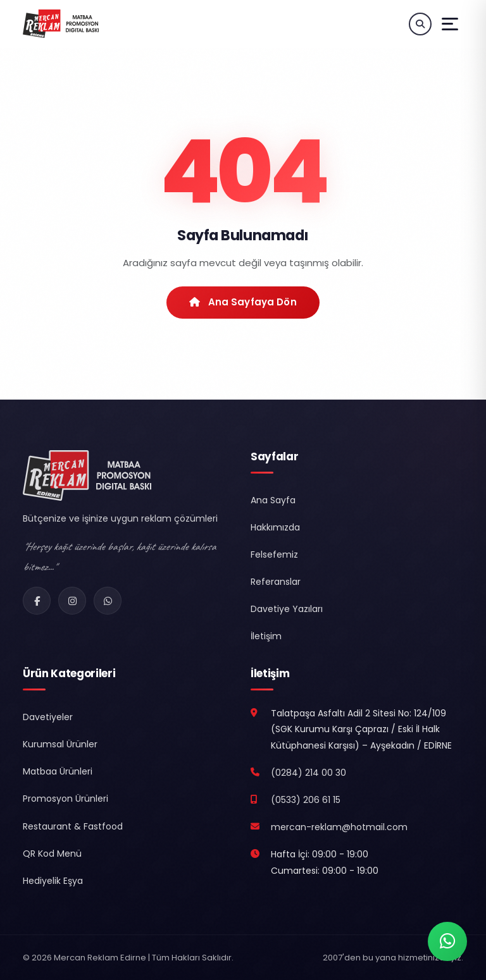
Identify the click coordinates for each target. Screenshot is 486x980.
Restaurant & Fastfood (73, 826)
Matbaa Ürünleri (58, 771)
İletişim (266, 636)
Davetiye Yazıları (287, 609)
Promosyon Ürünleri (65, 799)
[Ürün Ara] (420, 24)
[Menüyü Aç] (450, 24)
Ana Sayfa (273, 500)
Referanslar (276, 582)
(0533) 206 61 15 (306, 800)
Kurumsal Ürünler (60, 744)
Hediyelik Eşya (53, 881)
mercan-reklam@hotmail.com (339, 827)
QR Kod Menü (52, 854)
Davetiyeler (48, 717)
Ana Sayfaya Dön (243, 302)
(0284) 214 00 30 (308, 773)
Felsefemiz (274, 554)
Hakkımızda (275, 527)
